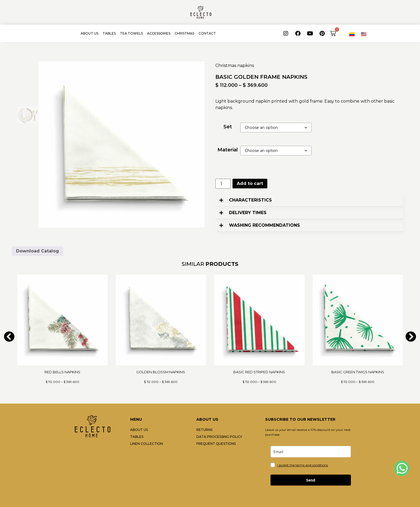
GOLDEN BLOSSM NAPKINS (161, 372)
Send (311, 480)
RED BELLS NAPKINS (62, 372)
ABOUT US (89, 33)
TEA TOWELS (131, 33)
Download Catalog (37, 251)
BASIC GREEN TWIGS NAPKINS (358, 372)
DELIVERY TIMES (248, 213)
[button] (309, 200)
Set (228, 127)
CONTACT (207, 33)
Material (228, 150)
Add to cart (250, 183)
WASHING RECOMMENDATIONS (265, 225)
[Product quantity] (223, 184)
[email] (311, 452)
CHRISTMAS (184, 33)
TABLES (109, 33)
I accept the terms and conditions (302, 465)
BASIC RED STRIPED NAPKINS (259, 372)
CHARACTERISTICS (250, 200)
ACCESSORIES (159, 33)
